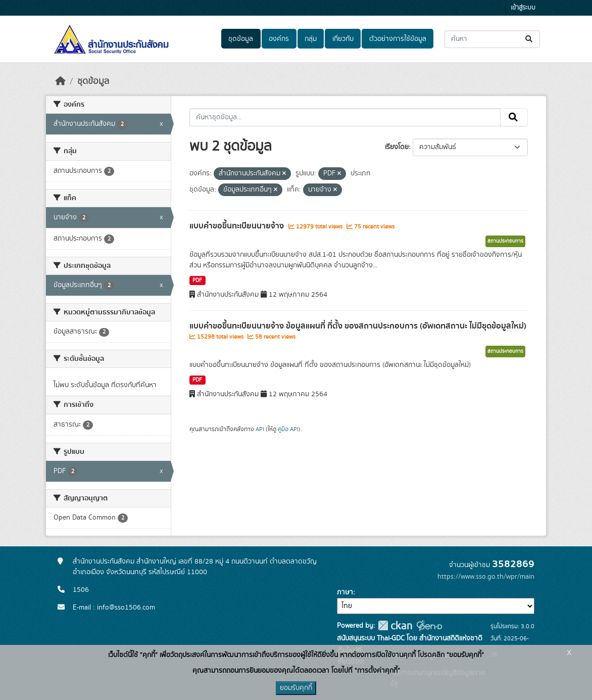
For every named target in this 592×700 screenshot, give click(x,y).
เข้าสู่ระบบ (523, 8)
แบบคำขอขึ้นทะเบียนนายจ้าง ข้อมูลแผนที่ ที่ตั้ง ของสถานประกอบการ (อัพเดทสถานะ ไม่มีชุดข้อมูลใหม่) (358, 326)
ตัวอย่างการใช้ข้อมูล (398, 39)
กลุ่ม (311, 39)
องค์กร (279, 39)
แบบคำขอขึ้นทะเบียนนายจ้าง (238, 226)
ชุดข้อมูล (241, 39)
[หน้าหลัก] (61, 81)
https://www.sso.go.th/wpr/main (486, 577)
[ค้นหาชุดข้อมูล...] (492, 39)
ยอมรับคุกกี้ (296, 688)
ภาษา (345, 592)
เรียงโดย (397, 147)
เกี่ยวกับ (343, 39)
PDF (197, 281)
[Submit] (530, 39)
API (260, 429)
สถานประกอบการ (505, 241)
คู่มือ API (288, 429)
